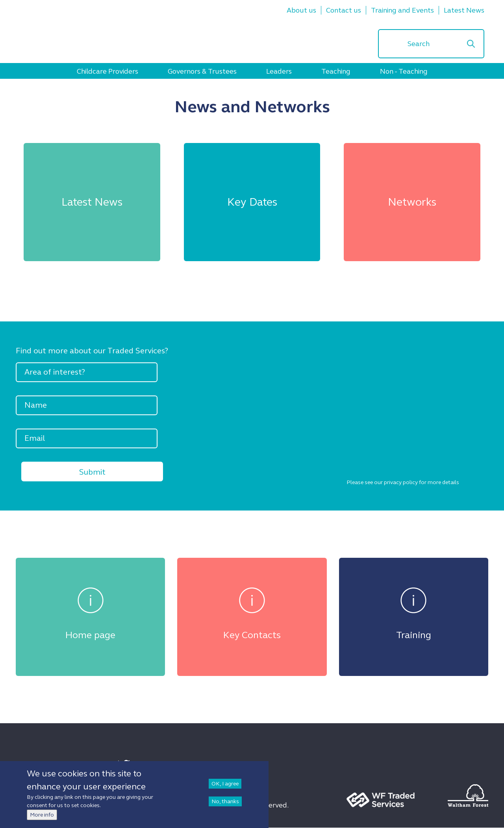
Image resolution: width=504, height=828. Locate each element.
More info (42, 819)
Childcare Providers (107, 71)
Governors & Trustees (202, 71)
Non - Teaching (404, 71)
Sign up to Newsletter (61, 764)
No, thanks (225, 806)
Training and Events (402, 10)
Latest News (464, 10)
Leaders (279, 71)
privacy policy (401, 482)
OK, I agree (225, 788)
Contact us (344, 10)
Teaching (336, 71)
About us (301, 10)
